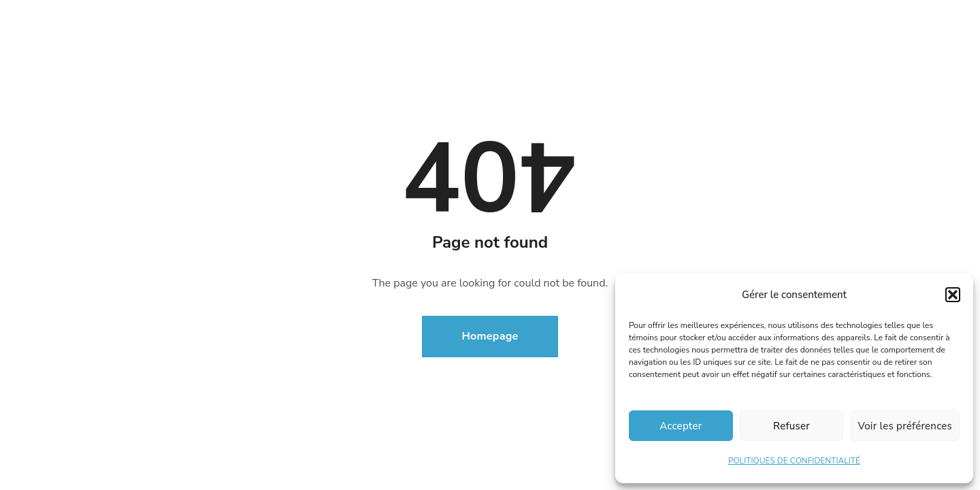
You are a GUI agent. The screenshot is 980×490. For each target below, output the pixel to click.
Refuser (791, 426)
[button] (953, 295)
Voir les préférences (905, 426)
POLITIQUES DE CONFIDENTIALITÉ (794, 461)
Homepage (490, 336)
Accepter (681, 426)
